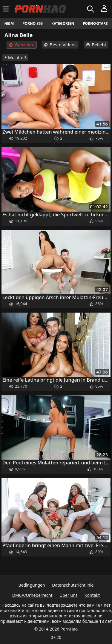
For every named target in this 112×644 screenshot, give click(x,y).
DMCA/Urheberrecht (32, 595)
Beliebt (96, 45)
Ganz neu (22, 45)
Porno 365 (33, 23)
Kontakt (92, 595)
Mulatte (15, 58)
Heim (9, 23)
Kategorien (63, 23)
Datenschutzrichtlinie (73, 585)
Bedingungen (32, 585)
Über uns (68, 595)
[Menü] (6, 9)
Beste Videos (60, 45)
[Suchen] (91, 9)
